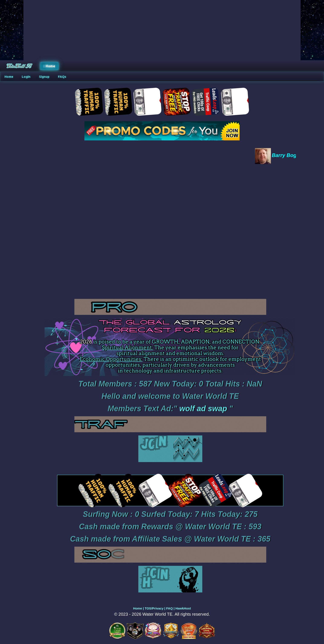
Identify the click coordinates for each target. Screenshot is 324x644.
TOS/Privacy (154, 608)
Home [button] (49, 66)
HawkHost (183, 608)
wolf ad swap (203, 408)
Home (138, 608)
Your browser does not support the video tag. (170, 232)
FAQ (169, 608)
